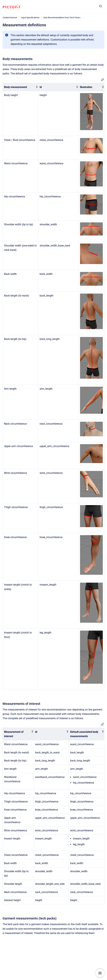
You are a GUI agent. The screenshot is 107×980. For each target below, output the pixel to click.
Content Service (10, 18)
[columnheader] (21, 87)
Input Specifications (30, 18)
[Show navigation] (100, 973)
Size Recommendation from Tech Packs (62, 18)
